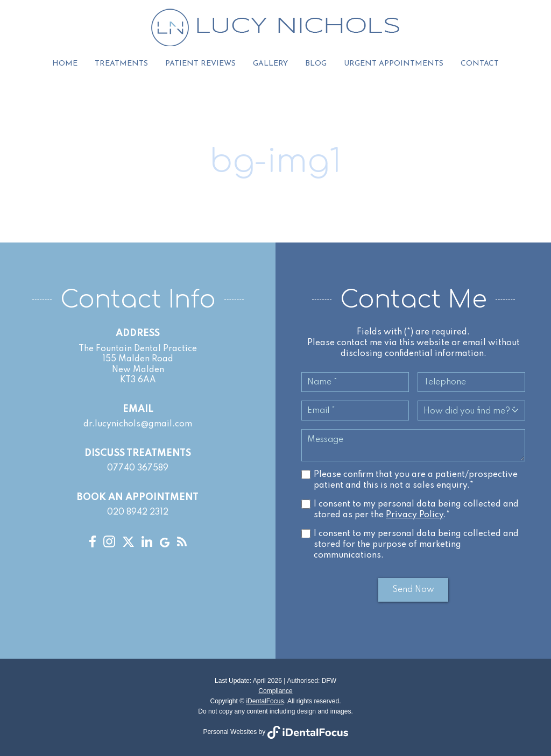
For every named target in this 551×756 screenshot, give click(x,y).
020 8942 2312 (138, 513)
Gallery (270, 64)
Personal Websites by (275, 732)
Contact (480, 64)
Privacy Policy (415, 515)
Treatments (121, 64)
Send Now (413, 590)
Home (65, 64)
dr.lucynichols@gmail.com (138, 425)
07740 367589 (138, 469)
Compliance (275, 691)
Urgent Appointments (394, 64)
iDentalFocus (265, 702)
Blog (316, 64)
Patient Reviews (200, 64)
